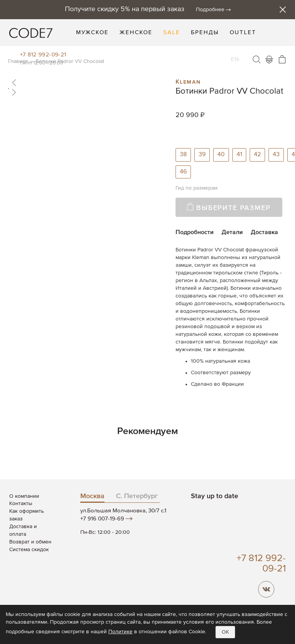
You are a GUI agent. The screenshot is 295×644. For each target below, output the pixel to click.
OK (225, 632)
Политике (120, 632)
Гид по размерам (196, 188)
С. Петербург (137, 496)
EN (235, 54)
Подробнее (210, 10)
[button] (87, 83)
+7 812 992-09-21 (43, 55)
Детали (232, 233)
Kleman (188, 81)
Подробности (195, 233)
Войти (269, 59)
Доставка (264, 233)
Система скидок (29, 550)
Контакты (21, 504)
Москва (92, 496)
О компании (24, 496)
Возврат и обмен (30, 542)
